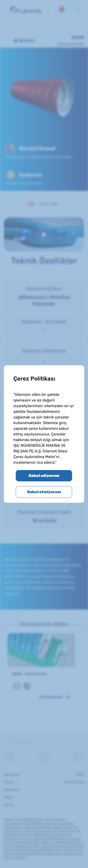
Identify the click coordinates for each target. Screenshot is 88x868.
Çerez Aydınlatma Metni (34, 457)
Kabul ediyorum (44, 476)
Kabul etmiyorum (44, 492)
